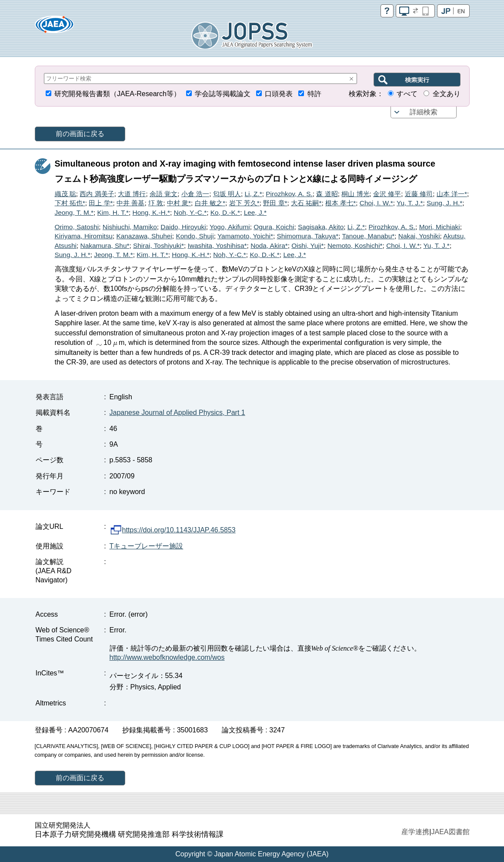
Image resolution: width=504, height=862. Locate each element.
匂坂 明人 (227, 194)
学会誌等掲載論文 (223, 94)
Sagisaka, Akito (321, 227)
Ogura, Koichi (274, 227)
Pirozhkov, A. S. (289, 194)
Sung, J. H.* (444, 203)
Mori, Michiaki (440, 227)
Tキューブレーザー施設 (147, 546)
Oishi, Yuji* (307, 246)
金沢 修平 (387, 194)
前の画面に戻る (80, 134)
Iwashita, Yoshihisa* (217, 246)
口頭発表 (279, 94)
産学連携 (415, 832)
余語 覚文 (164, 194)
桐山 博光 (355, 194)
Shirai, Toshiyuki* (159, 246)
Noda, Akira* (269, 246)
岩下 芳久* (244, 203)
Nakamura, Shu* (105, 246)
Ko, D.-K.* (225, 212)
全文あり (447, 94)
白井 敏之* (210, 203)
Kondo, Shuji (195, 236)
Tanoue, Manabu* (369, 236)
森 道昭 (327, 194)
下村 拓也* (70, 203)
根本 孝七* (340, 203)
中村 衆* (179, 203)
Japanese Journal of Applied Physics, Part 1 (177, 413)
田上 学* (101, 203)
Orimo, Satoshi (77, 227)
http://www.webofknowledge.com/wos (167, 657)
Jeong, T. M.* (74, 212)
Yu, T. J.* (410, 203)
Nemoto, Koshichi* (355, 246)
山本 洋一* (452, 194)
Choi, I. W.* (376, 203)
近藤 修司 (419, 194)
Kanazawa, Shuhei (144, 236)
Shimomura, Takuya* (308, 236)
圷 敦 (156, 203)
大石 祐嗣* (306, 203)
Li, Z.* (254, 194)
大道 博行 (132, 194)
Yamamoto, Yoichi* (245, 236)
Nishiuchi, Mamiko (130, 227)
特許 (314, 94)
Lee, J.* (255, 212)
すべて (407, 94)
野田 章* (275, 203)
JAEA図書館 (450, 832)
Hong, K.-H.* (151, 212)
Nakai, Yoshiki (419, 236)
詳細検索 (424, 112)
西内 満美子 (97, 194)
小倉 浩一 (195, 194)
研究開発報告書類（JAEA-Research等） (117, 94)
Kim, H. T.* (113, 212)
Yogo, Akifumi (230, 227)
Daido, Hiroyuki (183, 227)
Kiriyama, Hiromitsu (84, 236)
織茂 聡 (65, 194)
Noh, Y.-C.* (190, 212)
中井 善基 (130, 203)
